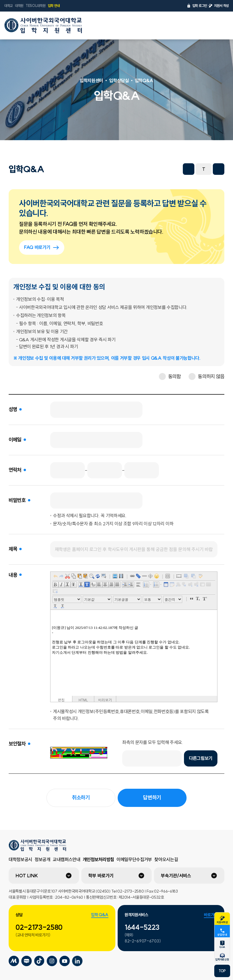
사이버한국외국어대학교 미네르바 (14, 961)
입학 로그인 (197, 6)
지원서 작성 (218, 6)
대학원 (19, 6)
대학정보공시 (20, 859)
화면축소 (189, 169)
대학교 (9, 6)
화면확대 (219, 169)
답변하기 (152, 798)
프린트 (173, 169)
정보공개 (43, 859)
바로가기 (211, 915)
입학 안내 (54, 6)
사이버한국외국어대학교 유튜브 (65, 961)
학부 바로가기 (101, 876)
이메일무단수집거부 (134, 859)
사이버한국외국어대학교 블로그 (27, 961)
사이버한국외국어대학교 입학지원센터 (43, 25)
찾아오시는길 (166, 859)
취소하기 (81, 798)
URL (160, 169)
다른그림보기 (201, 758)
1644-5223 (142, 927)
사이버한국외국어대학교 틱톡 (39, 961)
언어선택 (206, 25)
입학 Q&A (100, 915)
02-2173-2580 (39, 927)
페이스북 (122, 169)
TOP (222, 971)
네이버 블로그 (148, 169)
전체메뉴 (221, 25)
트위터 (135, 169)
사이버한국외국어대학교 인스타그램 (52, 961)
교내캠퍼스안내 (67, 859)
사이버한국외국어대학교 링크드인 (77, 961)
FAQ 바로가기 (42, 248)
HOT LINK (27, 876)
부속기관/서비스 (176, 876)
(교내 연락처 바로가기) (33, 935)
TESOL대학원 (35, 6)
